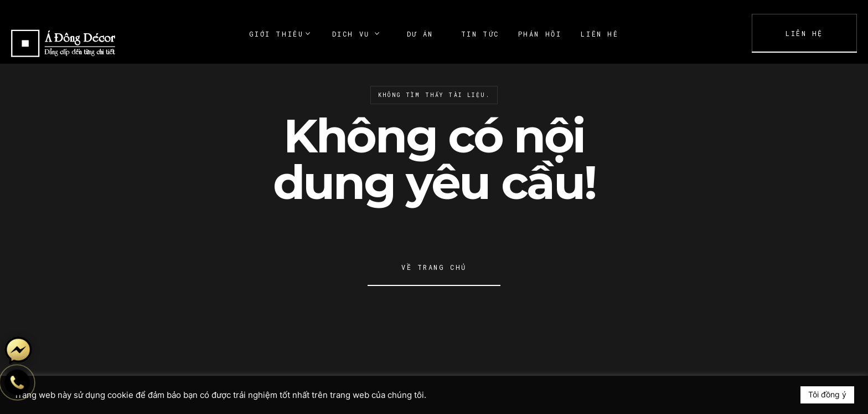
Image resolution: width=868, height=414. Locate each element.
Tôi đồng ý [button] (827, 394)
